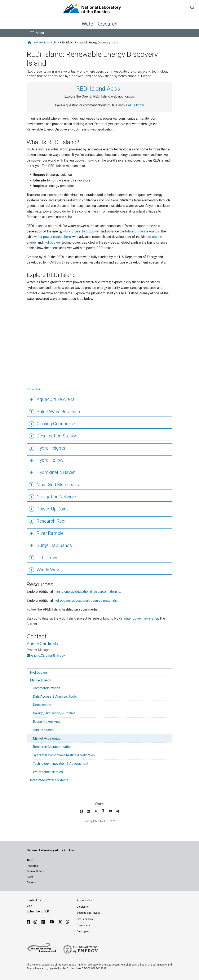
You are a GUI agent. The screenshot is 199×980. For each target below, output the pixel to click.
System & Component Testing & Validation (64, 755)
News (30, 877)
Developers (83, 925)
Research (32, 866)
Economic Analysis (47, 722)
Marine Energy (40, 680)
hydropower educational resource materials (85, 601)
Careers (31, 882)
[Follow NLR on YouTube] (52, 922)
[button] (192, 8)
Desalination (42, 705)
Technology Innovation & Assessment (61, 764)
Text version (34, 389)
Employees (83, 931)
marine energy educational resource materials (87, 592)
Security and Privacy (89, 913)
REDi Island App (96, 89)
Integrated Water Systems (49, 780)
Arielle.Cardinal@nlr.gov (48, 656)
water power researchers (52, 237)
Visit (29, 906)
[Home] (30, 42)
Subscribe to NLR (38, 911)
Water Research (100, 24)
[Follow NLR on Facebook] (28, 922)
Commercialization (47, 688)
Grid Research (43, 730)
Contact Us (34, 900)
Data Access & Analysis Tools (55, 696)
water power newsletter (141, 618)
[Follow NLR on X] (60, 922)
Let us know (135, 105)
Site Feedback (85, 919)
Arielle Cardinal (41, 643)
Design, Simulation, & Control (54, 713)
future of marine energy (142, 231)
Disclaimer (83, 907)
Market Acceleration (48, 738)
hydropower (52, 242)
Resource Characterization (52, 747)
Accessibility (84, 900)
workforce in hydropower (81, 231)
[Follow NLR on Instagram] (36, 922)
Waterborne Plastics (48, 772)
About (30, 860)
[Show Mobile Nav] (37, 33)
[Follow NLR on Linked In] (44, 922)
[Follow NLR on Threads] (67, 922)
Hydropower (39, 673)
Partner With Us (36, 871)
